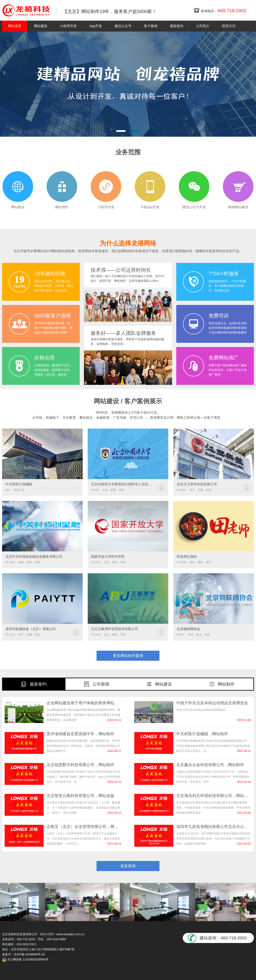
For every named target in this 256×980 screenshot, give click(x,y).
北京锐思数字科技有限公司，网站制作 (80, 765)
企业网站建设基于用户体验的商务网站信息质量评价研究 (84, 703)
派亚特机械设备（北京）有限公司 (31, 629)
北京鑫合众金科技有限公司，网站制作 (210, 765)
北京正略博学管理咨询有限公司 (115, 629)
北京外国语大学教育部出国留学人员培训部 (122, 484)
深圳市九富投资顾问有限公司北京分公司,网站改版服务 (214, 827)
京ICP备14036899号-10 (29, 954)
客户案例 (151, 26)
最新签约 (177, 26)
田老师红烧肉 (187, 557)
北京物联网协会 (188, 629)
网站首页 (15, 26)
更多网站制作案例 (128, 656)
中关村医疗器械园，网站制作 (202, 734)
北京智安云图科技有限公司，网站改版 (80, 796)
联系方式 (229, 26)
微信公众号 (123, 26)
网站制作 (226, 684)
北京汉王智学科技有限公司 (197, 484)
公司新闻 (101, 684)
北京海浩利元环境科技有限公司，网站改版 (214, 796)
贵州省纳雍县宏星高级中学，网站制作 (80, 734)
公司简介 (203, 26)
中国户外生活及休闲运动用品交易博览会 (212, 703)
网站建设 (41, 26)
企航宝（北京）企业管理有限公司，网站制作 (84, 827)
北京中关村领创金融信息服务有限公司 (34, 557)
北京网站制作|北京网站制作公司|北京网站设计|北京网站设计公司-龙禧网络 (26, 10)
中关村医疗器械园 (19, 484)
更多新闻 (128, 866)
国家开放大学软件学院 (108, 557)
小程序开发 (68, 26)
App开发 (96, 26)
